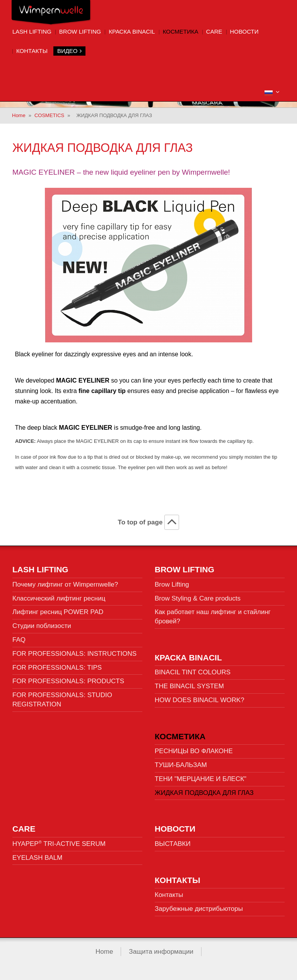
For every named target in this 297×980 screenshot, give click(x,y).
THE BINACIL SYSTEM (189, 686)
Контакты (32, 51)
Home (19, 115)
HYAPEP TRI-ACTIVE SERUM (59, 844)
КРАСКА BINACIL (132, 31)
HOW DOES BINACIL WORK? (200, 700)
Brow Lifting (80, 31)
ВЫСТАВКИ (173, 844)
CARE (214, 31)
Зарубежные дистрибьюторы (199, 909)
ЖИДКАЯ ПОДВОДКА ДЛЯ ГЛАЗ (204, 793)
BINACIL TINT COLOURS (193, 672)
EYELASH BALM (37, 858)
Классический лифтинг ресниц (59, 598)
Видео (69, 51)
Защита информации (161, 952)
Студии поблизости (42, 626)
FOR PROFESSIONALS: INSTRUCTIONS (74, 654)
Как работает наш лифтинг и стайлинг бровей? (213, 617)
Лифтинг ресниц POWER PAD (58, 612)
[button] (272, 92)
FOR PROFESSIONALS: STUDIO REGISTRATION (62, 700)
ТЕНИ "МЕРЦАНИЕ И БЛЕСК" (201, 779)
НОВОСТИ (244, 31)
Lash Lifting (32, 31)
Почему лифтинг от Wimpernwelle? (65, 584)
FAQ (19, 640)
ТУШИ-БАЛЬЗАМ (181, 765)
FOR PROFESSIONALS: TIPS (57, 668)
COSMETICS (49, 115)
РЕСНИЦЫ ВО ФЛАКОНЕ (194, 751)
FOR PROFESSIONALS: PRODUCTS (68, 681)
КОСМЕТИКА (181, 31)
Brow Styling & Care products (198, 598)
